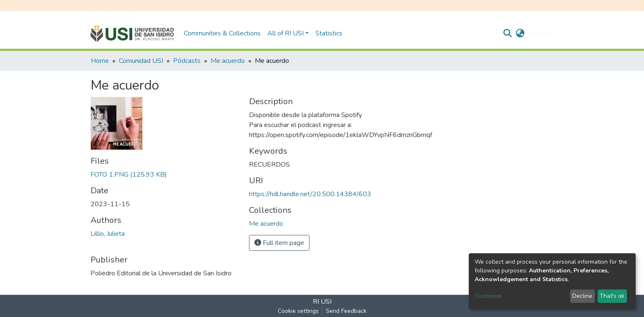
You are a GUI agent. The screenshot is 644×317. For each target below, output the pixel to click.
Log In (538, 33)
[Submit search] (508, 33)
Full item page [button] (279, 243)
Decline (582, 296)
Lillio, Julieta (108, 234)
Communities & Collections (222, 33)
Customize (488, 296)
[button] (520, 33)
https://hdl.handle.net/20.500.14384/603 (310, 194)
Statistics (329, 33)
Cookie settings (298, 311)
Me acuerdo (228, 61)
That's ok (612, 296)
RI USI (322, 302)
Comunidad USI (141, 61)
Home (100, 61)
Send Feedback (346, 311)
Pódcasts (187, 61)
